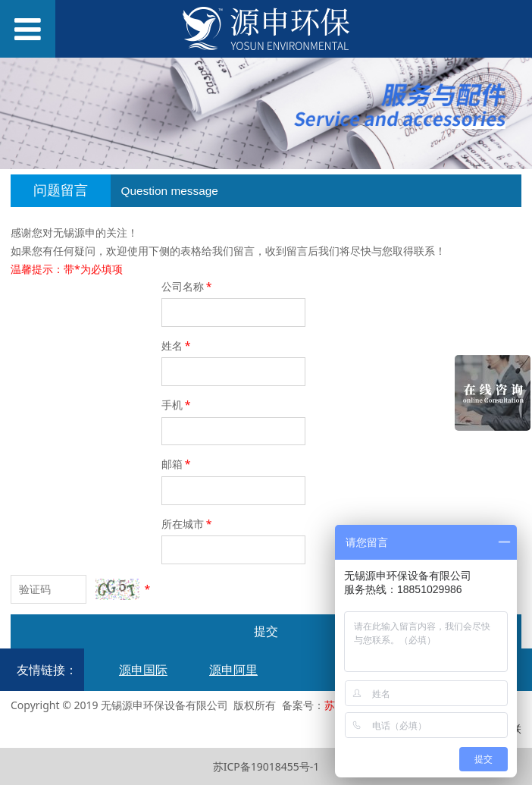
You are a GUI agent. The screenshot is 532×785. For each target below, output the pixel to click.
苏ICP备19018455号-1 (266, 766)
